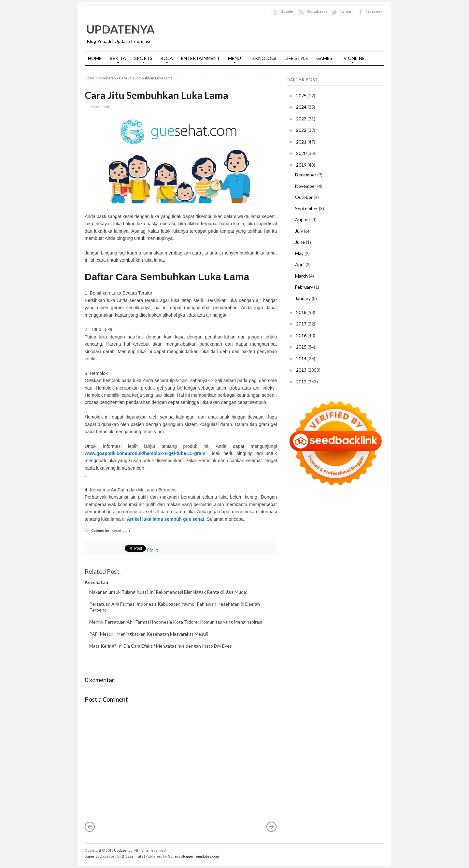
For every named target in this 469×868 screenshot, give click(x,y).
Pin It (152, 550)
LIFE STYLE (296, 58)
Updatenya (121, 29)
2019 (302, 165)
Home (90, 78)
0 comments (101, 107)
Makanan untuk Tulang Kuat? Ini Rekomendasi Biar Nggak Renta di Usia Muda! (168, 592)
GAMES (324, 58)
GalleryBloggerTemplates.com (193, 856)
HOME (95, 58)
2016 (302, 335)
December (306, 175)
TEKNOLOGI (263, 58)
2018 (302, 312)
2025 (302, 96)
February (305, 287)
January (303, 298)
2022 (302, 130)
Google (287, 11)
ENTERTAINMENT (200, 58)
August (303, 220)
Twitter (346, 11)
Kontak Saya (317, 11)
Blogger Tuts (133, 856)
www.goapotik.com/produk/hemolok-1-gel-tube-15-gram (145, 453)
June (300, 242)
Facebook (374, 11)
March (302, 276)
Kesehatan (107, 78)
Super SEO (93, 856)
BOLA (165, 60)
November (306, 186)
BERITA (116, 60)
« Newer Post (90, 827)
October (304, 197)
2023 (302, 119)
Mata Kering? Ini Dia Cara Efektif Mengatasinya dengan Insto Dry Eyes (161, 646)
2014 (302, 358)
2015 (302, 347)
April (300, 264)
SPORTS (142, 60)
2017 (302, 324)
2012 (302, 382)
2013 (302, 370)
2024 (302, 107)
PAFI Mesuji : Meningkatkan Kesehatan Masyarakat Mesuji (149, 634)
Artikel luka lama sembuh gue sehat (165, 519)
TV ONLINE (351, 60)
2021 (302, 142)
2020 (302, 153)
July (299, 231)
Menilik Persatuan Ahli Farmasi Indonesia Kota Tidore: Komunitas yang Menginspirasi (176, 622)
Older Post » (272, 827)
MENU (233, 60)
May (300, 253)
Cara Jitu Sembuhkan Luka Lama (156, 95)
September (307, 208)
